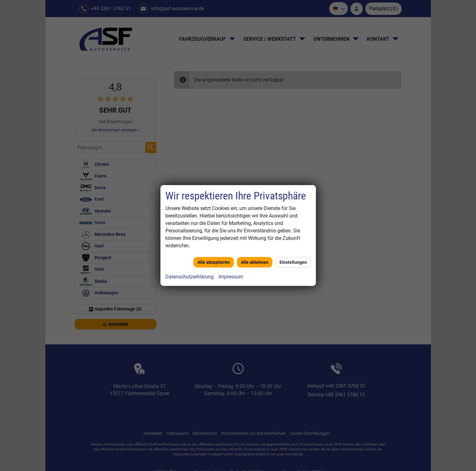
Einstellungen (293, 262)
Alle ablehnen (255, 262)
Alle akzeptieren (214, 262)
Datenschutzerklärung (189, 277)
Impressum (231, 277)
